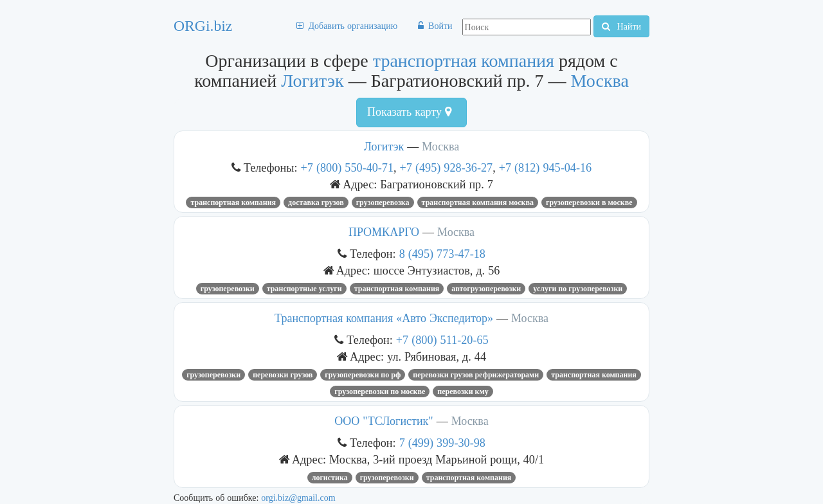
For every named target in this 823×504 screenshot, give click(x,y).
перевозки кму (463, 392)
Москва (600, 81)
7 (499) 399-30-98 (442, 443)
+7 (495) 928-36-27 (447, 167)
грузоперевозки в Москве (589, 203)
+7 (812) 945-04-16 (546, 167)
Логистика (330, 478)
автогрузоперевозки (486, 289)
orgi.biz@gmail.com (298, 498)
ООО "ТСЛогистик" (384, 421)
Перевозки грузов (283, 375)
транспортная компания (464, 61)
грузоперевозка (383, 203)
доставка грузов (316, 203)
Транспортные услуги (304, 289)
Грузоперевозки (213, 375)
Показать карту (409, 112)
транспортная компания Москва (478, 203)
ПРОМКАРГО (384, 232)
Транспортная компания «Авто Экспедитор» (384, 318)
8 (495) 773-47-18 (442, 254)
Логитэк (312, 81)
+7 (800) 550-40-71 (348, 167)
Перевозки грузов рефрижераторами (476, 375)
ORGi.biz (203, 26)
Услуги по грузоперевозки (578, 289)
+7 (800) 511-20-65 (442, 340)
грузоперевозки (228, 289)
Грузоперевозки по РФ (363, 375)
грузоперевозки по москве (380, 392)
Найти (621, 26)
